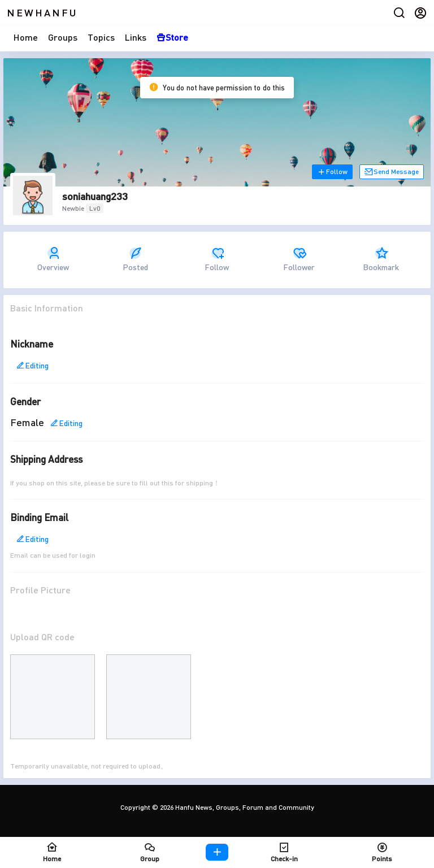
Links (136, 37)
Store (172, 37)
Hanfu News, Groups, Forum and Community (244, 807)
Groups (63, 37)
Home (26, 37)
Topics (101, 37)
